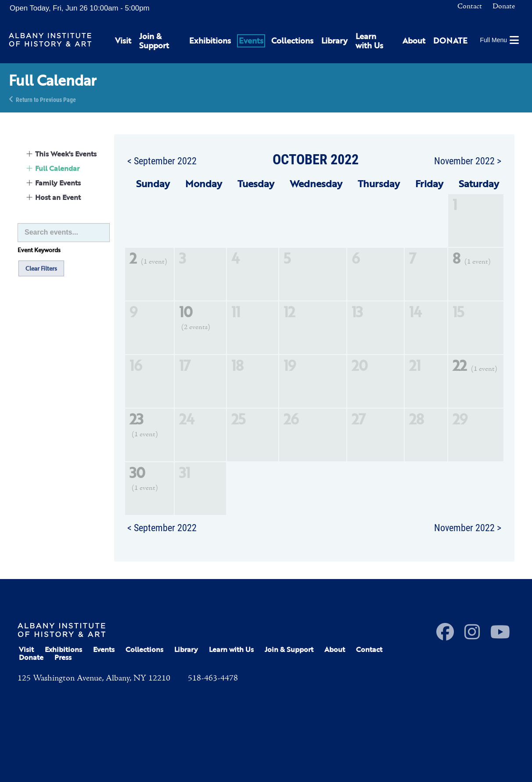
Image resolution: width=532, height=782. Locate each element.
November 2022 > (468, 160)
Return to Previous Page (46, 99)
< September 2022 (162, 160)
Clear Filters (41, 268)
